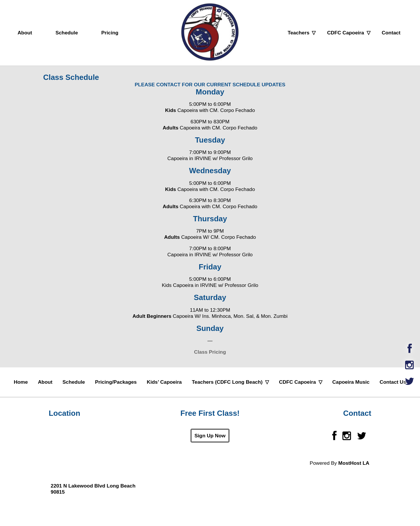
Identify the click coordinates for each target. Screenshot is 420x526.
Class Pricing (210, 352)
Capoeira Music (351, 382)
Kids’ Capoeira (164, 382)
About (25, 33)
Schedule (67, 33)
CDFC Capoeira (345, 33)
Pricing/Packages (116, 382)
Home (21, 382)
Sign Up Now (210, 436)
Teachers (299, 33)
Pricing (110, 33)
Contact (391, 33)
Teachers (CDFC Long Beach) (227, 382)
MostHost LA (354, 463)
